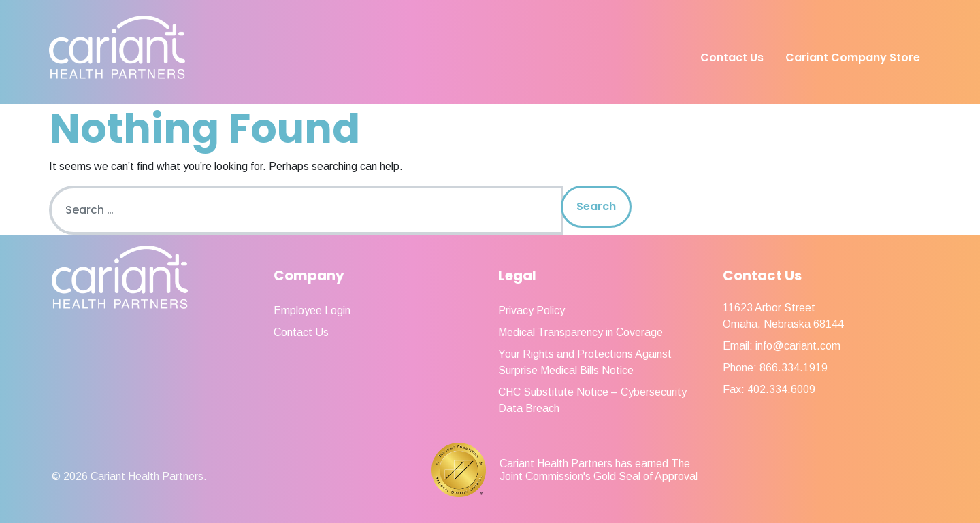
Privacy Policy (532, 310)
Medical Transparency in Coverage (581, 332)
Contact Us (732, 57)
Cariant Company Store (853, 57)
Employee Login (312, 310)
